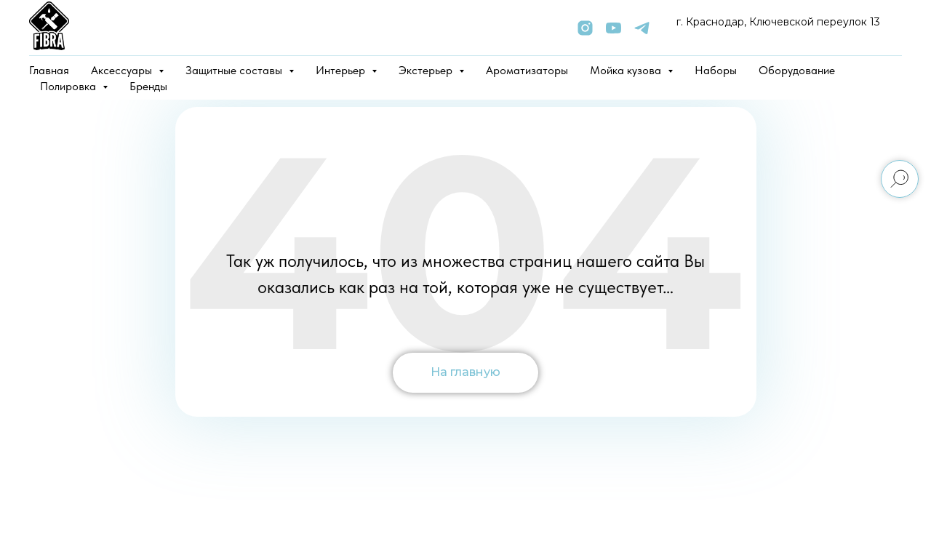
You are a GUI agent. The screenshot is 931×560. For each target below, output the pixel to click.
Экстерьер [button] (427, 70)
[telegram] (642, 28)
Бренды (148, 86)
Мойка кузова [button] (627, 70)
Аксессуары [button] (123, 70)
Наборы (716, 70)
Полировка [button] (69, 86)
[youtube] (614, 28)
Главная (49, 70)
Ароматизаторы (527, 70)
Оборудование (797, 70)
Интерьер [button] (342, 70)
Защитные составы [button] (235, 70)
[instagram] (585, 28)
